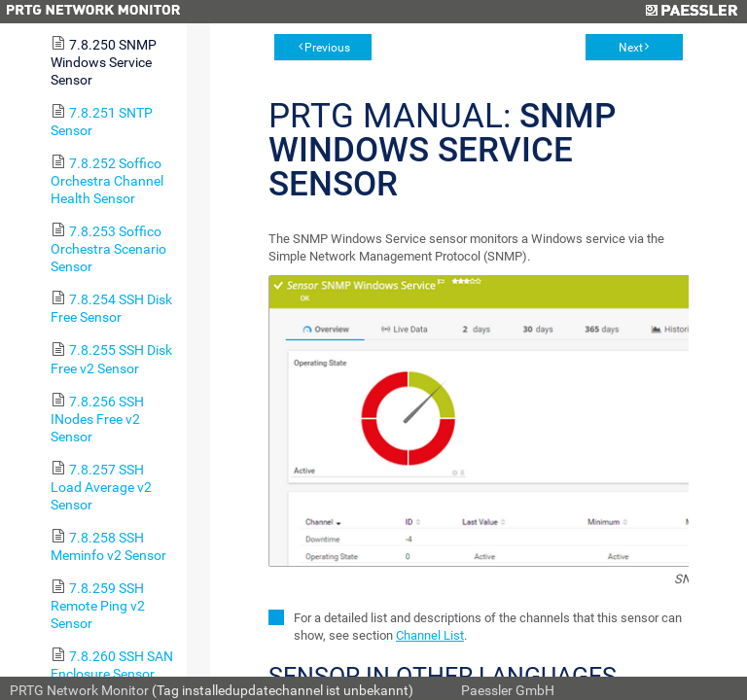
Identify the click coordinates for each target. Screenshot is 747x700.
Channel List (430, 635)
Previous (327, 48)
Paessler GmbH (508, 690)
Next (631, 48)
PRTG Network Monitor (79, 690)
